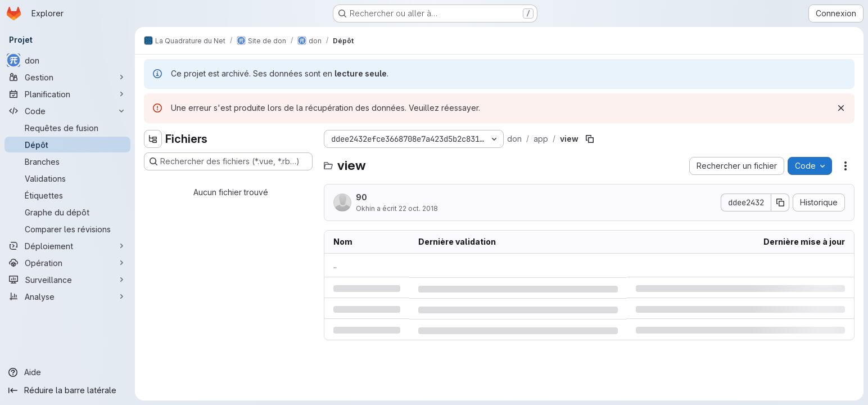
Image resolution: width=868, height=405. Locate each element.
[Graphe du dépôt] (67, 212)
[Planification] (67, 94)
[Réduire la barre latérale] (67, 390)
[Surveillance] (67, 280)
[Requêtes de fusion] (67, 128)
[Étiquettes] (67, 195)
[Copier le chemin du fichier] (590, 139)
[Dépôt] (67, 145)
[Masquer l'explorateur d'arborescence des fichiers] (153, 139)
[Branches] (67, 161)
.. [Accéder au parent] (335, 265)
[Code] (67, 111)
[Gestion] (67, 77)
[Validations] (67, 178)
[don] (67, 60)
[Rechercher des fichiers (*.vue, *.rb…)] (228, 161)
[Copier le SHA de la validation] (780, 202)
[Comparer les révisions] (67, 229)
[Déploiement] (67, 246)
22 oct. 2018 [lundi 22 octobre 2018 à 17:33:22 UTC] (418, 208)
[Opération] (67, 263)
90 (361, 197)
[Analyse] (67, 296)
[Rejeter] (841, 108)
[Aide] (67, 372)
